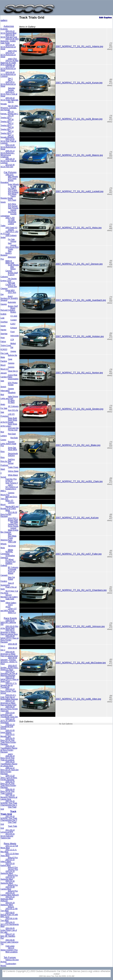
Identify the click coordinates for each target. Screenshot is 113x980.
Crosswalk (12, 569)
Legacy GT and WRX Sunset (9, 610)
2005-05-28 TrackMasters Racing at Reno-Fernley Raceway (9, 749)
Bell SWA (14, 522)
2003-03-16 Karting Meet (8, 864)
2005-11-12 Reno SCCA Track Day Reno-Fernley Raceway (10, 771)
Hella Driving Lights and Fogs (9, 397)
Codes (11, 249)
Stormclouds (13, 453)
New (10, 243)
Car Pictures (10, 172)
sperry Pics (12, 51)
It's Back (11, 400)
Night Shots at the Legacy (9, 425)
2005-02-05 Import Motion (8, 731)
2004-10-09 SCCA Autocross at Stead (8, 147)
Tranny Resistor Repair (8, 197)
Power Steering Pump (7, 539)
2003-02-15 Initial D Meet (8, 861)
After (12, 267)
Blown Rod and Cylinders (8, 309)
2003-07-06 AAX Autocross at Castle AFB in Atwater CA (10, 63)
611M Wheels (13, 265)
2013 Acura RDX (12, 247)
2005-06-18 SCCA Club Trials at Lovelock (8, 161)
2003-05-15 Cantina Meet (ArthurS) (10, 894)
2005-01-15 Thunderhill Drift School (8, 727)
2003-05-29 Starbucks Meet (8, 904)
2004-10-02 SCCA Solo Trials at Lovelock (8, 141)
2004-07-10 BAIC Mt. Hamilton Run (8, 936)
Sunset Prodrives (7, 464)
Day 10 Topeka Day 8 (7, 132)
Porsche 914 (10, 562)
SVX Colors (13, 190)
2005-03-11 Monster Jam (8, 735)
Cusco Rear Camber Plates (9, 376)
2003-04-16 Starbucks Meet (8, 872)
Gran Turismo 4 (12, 483)
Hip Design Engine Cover (9, 280)
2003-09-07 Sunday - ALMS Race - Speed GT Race (10, 668)
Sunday (11, 90)
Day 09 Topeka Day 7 (7, 128)
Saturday (12, 88)
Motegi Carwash (7, 574)
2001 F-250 (10, 218)
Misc (10, 534)
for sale (13, 186)
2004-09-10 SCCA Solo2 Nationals (9, 99)
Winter (11, 550)
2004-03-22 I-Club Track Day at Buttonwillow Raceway (9, 697)
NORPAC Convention (7, 553)
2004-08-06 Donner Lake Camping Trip (9, 942)
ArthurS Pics (13, 858)
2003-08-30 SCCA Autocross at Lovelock (8, 74)
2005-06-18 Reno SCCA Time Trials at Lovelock (8, 758)
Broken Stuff (13, 273)
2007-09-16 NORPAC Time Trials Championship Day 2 (9, 818)
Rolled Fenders (7, 580)
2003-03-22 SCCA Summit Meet (8, 32)
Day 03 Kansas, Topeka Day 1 (9, 113)
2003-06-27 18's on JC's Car (9, 232)
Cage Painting (6, 360)
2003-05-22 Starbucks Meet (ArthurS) (8, 899)
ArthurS (11, 907)
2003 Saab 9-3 (11, 228)
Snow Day (12, 448)
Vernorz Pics (13, 869)
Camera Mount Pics (7, 494)
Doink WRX (10, 290)
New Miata (12, 536)
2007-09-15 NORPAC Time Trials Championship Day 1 (9, 803)
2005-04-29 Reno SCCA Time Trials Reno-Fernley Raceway (8, 741)
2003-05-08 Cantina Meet (8, 888)
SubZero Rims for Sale (8, 460)
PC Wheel (10, 560)
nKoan (8, 607)
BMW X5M (10, 263)
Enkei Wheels (13, 184)
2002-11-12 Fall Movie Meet (9, 847)
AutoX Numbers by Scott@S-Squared (9, 298)
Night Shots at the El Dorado (9, 421)
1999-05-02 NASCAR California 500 (8, 622)
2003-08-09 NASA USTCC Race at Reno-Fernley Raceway (10, 639)
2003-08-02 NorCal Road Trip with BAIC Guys (9, 915)
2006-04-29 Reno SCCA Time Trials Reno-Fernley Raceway (8, 784)
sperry (10, 485)
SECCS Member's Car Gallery (9, 596)
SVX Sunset (13, 206)
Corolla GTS (10, 285)
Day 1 (10, 78)
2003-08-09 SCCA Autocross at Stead (8, 68)
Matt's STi (9, 501)
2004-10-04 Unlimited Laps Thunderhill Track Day (9, 715)
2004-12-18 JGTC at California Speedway (8, 721)
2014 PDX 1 (13, 518)
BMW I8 (9, 261)
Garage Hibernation (7, 390)
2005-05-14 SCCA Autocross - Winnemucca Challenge (8, 154)
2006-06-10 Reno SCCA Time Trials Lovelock (8, 791)
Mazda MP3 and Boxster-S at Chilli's (10, 507)
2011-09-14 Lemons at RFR (8, 831)
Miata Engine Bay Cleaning (9, 531)
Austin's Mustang (6, 254)
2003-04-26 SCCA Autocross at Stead (8, 47)
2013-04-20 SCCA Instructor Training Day (8, 836)
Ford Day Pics (11, 479)
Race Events (10, 618)
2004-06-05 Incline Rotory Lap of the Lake (9, 930)
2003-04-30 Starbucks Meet (8, 882)
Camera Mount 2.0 (7, 368)
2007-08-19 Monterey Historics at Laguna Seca (9, 797)
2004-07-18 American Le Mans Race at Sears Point (8, 703)
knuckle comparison (8, 215)
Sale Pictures (13, 208)
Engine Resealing (7, 181)
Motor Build (13, 418)
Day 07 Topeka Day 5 (7, 124)
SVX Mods (12, 194)
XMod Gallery (11, 603)
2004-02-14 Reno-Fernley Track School (8, 691)
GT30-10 (9, 481)
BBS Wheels (13, 177)
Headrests (12, 222)
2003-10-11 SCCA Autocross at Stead (8, 84)
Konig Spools (13, 526)
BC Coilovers (13, 567)
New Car (11, 283)
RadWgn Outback (6, 564)
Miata (8, 510)
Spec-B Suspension (7, 584)
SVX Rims (12, 204)
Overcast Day (13, 428)
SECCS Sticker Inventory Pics (9, 949)
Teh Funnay (10, 957)
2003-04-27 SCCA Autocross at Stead (8, 55)
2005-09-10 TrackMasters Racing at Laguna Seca (9, 764)
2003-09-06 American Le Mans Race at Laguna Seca (9, 654)
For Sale (11, 220)
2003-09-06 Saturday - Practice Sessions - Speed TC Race (9, 661)
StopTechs (12, 212)
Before (13, 269)
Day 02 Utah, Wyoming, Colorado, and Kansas (9, 108)
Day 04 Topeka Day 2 (7, 117)
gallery (4, 20)
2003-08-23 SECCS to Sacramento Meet (10, 924)
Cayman (9, 271)
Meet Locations (12, 952)
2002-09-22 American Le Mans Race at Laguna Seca (9, 632)
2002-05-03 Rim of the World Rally (9, 627)
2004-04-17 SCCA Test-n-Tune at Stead (9, 94)
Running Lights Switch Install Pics (8, 444)
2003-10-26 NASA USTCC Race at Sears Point (10, 679)
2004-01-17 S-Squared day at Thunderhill (9, 685)
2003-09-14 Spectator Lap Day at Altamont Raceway (9, 673)
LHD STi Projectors (8, 415)
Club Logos (10, 946)
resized (13, 210)
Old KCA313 (7, 348)
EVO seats (12, 178)
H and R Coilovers (7, 276)
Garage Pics (13, 524)
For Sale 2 (12, 188)
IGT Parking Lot (12, 487)
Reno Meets (10, 843)
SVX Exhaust (13, 192)
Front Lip (11, 571)
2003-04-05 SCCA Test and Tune (9, 36)
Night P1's (12, 613)
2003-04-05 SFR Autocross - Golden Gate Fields (10, 41)
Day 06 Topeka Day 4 (7, 121)
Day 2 (10, 80)
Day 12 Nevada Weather (7, 136)
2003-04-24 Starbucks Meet (8, 878)
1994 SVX (10, 175)
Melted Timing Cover (8, 344)
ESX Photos (13, 383)
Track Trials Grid (8, 813)
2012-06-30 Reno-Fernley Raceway (9, 514)
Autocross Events (7, 27)
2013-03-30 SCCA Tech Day (8, 166)
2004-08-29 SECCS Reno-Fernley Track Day (9, 709)
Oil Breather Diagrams (8, 557)
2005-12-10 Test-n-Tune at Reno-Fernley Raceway (9, 778)
